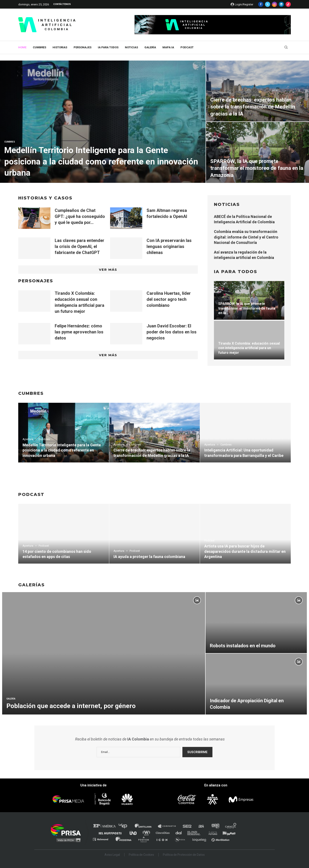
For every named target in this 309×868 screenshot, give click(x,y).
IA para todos (108, 47)
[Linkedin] (281, 4)
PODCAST (31, 494)
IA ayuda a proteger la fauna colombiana (149, 557)
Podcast (187, 47)
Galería (150, 47)
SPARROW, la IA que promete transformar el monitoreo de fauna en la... (247, 308)
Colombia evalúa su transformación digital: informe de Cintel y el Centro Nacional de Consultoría (246, 237)
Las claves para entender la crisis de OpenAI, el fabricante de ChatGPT (80, 246)
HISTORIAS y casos (45, 198)
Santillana (146, 826)
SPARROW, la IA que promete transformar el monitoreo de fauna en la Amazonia (257, 168)
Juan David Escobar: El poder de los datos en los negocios (172, 332)
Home (22, 47)
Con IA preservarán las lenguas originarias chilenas (169, 246)
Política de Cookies (141, 855)
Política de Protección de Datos (184, 855)
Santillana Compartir (169, 826)
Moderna (124, 839)
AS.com (201, 826)
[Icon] (197, 600)
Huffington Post (111, 833)
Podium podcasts (145, 839)
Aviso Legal (112, 855)
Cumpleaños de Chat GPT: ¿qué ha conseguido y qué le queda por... (80, 216)
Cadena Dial (180, 833)
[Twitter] (268, 4)
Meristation (221, 839)
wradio (147, 833)
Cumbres (39, 47)
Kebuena (227, 833)
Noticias (131, 47)
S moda (181, 839)
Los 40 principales (126, 826)
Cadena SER (187, 826)
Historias (60, 47)
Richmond (103, 839)
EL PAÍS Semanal (196, 833)
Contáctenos (62, 4)
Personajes (83, 47)
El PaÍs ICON (164, 839)
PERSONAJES (36, 281)
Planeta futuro (212, 833)
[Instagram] (274, 4)
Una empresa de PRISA (67, 830)
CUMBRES (31, 393)
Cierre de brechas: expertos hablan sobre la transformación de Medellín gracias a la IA (253, 107)
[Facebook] (261, 4)
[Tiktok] (288, 4)
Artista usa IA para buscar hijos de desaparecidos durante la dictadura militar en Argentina (245, 551)
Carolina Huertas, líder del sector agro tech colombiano (169, 299)
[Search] (286, 47)
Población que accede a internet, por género (71, 706)
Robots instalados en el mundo (243, 646)
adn (215, 826)
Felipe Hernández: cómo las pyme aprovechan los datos (79, 332)
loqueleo (200, 839)
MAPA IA (168, 47)
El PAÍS (105, 826)
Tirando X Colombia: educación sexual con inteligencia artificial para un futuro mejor (249, 348)
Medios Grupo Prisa (67, 840)
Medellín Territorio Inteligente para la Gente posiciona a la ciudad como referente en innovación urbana (101, 162)
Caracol (231, 826)
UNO (135, 833)
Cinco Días (164, 833)
